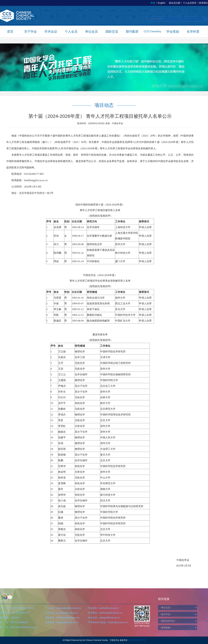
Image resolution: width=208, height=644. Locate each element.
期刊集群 (132, 32)
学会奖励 (173, 32)
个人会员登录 (190, 3)
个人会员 (71, 32)
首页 (10, 32)
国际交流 (112, 32)
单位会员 (91, 32)
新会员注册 (174, 3)
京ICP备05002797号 (137, 640)
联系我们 (204, 3)
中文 (153, 3)
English (162, 3)
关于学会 (30, 32)
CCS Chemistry (152, 31)
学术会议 (51, 32)
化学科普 (193, 32)
